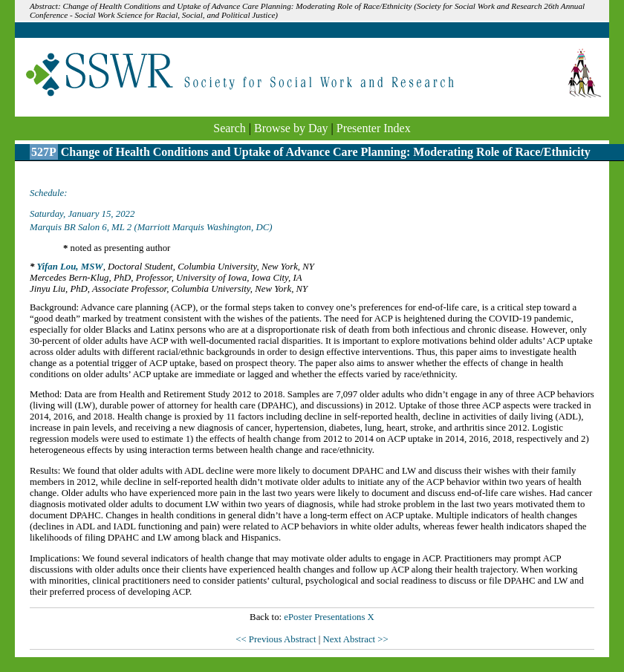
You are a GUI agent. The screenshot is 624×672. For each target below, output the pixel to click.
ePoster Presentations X (329, 617)
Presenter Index (374, 128)
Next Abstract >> (355, 639)
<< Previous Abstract (277, 639)
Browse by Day (291, 128)
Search (230, 128)
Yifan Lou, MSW (69, 267)
